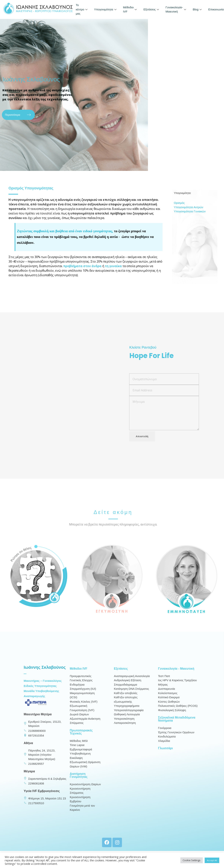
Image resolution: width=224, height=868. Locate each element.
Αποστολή (142, 445)
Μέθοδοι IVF (130, 9)
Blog (198, 9)
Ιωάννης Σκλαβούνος (45, 672)
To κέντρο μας (82, 9)
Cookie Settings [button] (192, 860)
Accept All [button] (212, 860)
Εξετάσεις (152, 9)
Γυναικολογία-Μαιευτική (176, 9)
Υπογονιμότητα (106, 9)
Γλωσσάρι (165, 753)
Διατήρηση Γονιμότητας (79, 780)
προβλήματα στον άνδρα (82, 271)
